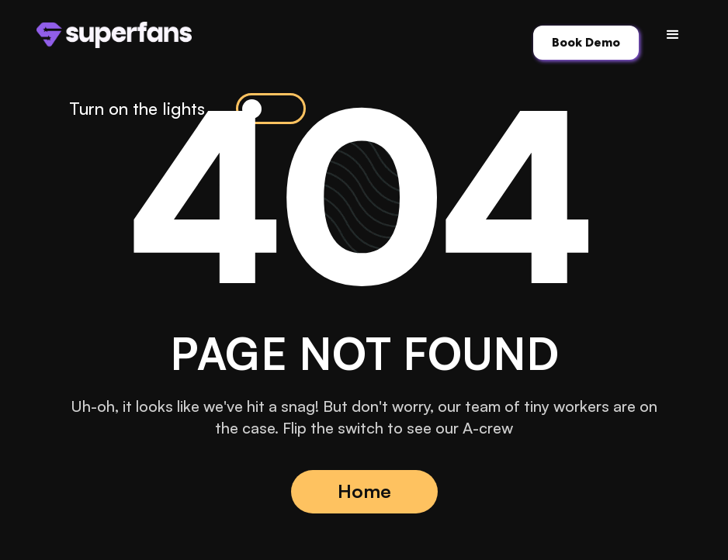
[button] (673, 35)
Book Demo (586, 42)
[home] (114, 35)
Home (364, 491)
